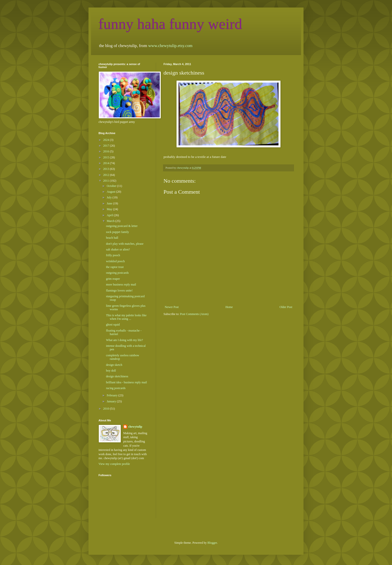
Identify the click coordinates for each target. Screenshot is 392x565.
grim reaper (113, 279)
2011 (107, 181)
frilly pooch (113, 255)
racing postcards (116, 388)
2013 (107, 169)
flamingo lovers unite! (119, 291)
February (112, 395)
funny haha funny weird (170, 24)
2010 (107, 409)
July (110, 197)
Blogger (212, 543)
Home (229, 307)
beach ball (112, 238)
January (112, 401)
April (110, 215)
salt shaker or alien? (118, 249)
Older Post (286, 307)
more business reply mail (121, 285)
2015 (107, 157)
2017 (107, 146)
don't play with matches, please (125, 244)
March (111, 221)
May (110, 209)
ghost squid (113, 325)
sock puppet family (117, 232)
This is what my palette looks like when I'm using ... (126, 317)
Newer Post (172, 307)
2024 (107, 140)
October (112, 186)
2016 (107, 151)
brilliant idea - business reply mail (126, 382)
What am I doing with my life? (124, 340)
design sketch (114, 365)
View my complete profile (114, 464)
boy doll (111, 371)
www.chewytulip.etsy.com (170, 46)
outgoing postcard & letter (122, 226)
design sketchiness (117, 376)
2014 (107, 163)
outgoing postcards (117, 273)
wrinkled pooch (115, 261)
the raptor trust (115, 267)
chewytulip (135, 427)
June (110, 203)
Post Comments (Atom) (194, 314)
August (111, 192)
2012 (107, 175)
